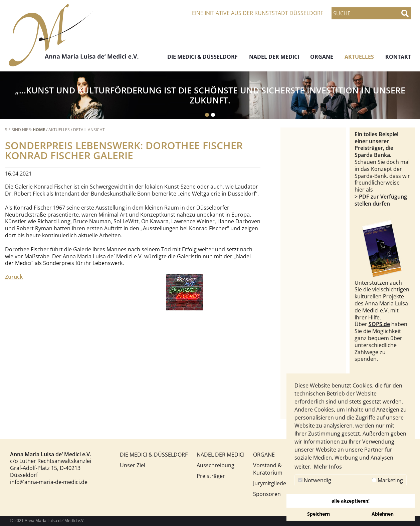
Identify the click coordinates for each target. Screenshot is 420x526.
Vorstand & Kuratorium (268, 469)
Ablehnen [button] (383, 514)
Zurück (14, 277)
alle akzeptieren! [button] (351, 501)
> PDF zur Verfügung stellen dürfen (381, 200)
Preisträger (211, 476)
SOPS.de (379, 324)
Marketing (387, 480)
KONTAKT (398, 57)
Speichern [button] (319, 514)
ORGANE (322, 57)
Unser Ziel (133, 465)
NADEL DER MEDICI (274, 57)
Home (39, 130)
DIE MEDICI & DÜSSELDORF (202, 57)
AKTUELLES (359, 57)
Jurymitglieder (269, 483)
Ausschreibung (212, 465)
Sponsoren (267, 494)
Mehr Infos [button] (328, 467)
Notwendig (315, 480)
